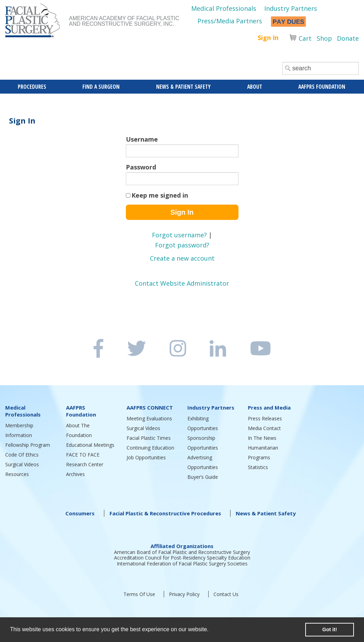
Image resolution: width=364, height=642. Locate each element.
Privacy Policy (184, 594)
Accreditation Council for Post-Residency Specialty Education (182, 558)
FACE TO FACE (83, 455)
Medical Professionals (224, 8)
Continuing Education (150, 448)
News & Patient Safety (266, 513)
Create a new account (182, 258)
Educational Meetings (90, 445)
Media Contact (264, 428)
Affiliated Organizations (182, 546)
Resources (17, 474)
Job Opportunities (146, 457)
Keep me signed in (160, 195)
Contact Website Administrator (182, 283)
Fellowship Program (28, 445)
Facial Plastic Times (149, 438)
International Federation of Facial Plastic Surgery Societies (182, 564)
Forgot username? (179, 235)
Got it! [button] (330, 629)
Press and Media (269, 407)
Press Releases (265, 418)
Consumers (80, 513)
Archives (75, 474)
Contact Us (226, 594)
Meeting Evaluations (149, 418)
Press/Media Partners (230, 21)
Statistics (258, 467)
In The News (262, 438)
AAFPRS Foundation (81, 411)
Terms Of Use (139, 594)
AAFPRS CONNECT (150, 407)
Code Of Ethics (22, 455)
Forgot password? (182, 245)
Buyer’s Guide (203, 477)
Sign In (268, 38)
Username (142, 139)
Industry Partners (291, 8)
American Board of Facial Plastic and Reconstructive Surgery (182, 552)
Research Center (85, 464)
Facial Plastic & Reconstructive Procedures (165, 513)
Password (141, 167)
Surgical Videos (22, 464)
